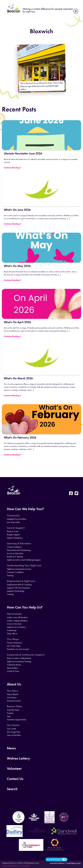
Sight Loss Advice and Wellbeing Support (24, 560)
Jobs (9, 716)
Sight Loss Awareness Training (19, 661)
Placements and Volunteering (19, 550)
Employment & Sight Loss (21, 581)
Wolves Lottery (18, 758)
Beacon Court (13, 531)
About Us (14, 684)
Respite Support (13, 535)
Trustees (10, 713)
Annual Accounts (14, 701)
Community (13, 516)
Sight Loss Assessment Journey (19, 569)
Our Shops (13, 639)
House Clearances (15, 643)
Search (12, 789)
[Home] (14, 12)
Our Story (13, 691)
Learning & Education (19, 543)
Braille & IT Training (15, 557)
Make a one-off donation (17, 617)
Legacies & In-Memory (16, 627)
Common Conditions (15, 572)
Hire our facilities (14, 735)
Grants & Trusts (13, 671)
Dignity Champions (15, 538)
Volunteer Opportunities (17, 720)
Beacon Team (14, 706)
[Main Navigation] (76, 11)
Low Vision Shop (14, 646)
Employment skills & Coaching (19, 585)
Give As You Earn (14, 624)
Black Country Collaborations (19, 658)
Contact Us (15, 779)
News (11, 748)
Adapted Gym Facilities (17, 519)
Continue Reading (13, 168)
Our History (12, 698)
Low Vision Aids (13, 522)
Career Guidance (14, 547)
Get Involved (14, 614)
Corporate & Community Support (26, 655)
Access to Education (15, 553)
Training (10, 575)
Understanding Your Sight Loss (24, 565)
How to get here (14, 732)
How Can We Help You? (25, 509)
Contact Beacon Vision (73, 863)
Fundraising (12, 630)
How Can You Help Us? (25, 607)
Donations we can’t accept (18, 649)
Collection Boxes (14, 665)
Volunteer (14, 769)
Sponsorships (12, 668)
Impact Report (13, 694)
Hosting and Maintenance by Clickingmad (16, 866)
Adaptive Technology (16, 591)
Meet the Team (13, 710)
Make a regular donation (17, 621)
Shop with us (12, 634)
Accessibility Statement (57, 863)
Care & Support (16, 528)
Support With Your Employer (18, 588)
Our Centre (13, 725)
